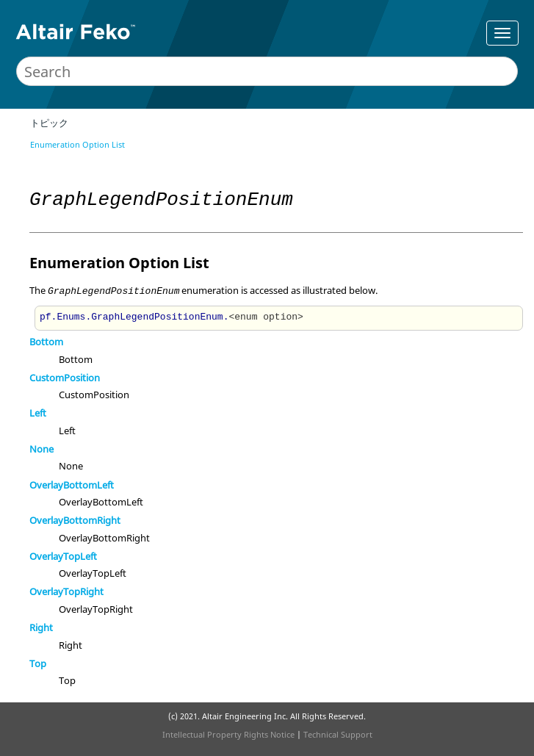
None (42, 449)
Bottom (46, 342)
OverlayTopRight (66, 591)
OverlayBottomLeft (72, 485)
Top (38, 663)
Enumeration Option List (77, 144)
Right (41, 627)
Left (38, 413)
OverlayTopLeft (63, 556)
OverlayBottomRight (75, 520)
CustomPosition (65, 378)
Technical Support (338, 734)
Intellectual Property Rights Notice (228, 734)
